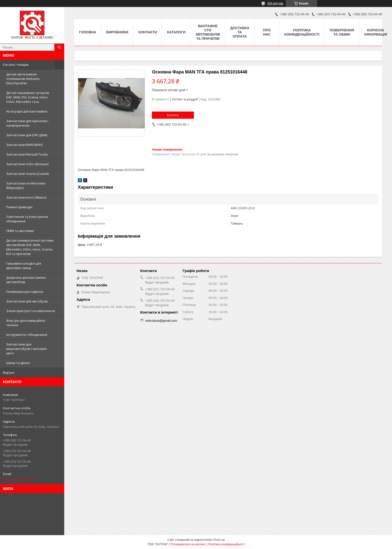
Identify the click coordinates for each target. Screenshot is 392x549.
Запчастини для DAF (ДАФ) (27, 135)
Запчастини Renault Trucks (27, 154)
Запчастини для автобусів (27, 301)
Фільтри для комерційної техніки (26, 323)
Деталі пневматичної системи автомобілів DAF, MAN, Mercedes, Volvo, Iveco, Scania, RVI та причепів (30, 247)
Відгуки (9, 372)
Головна (88, 32)
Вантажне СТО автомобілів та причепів (208, 32)
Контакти (148, 32)
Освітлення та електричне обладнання (27, 219)
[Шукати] (59, 47)
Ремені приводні (19, 207)
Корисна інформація (376, 32)
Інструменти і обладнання (27, 335)
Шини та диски (18, 363)
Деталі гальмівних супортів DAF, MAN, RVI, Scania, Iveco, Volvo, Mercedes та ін (28, 97)
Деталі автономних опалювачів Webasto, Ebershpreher (23, 79)
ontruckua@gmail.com (20, 480)
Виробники (117, 32)
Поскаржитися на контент (188, 544)
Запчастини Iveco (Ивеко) (26, 197)
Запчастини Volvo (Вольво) (27, 164)
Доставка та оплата (240, 32)
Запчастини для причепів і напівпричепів (27, 123)
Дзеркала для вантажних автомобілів (26, 280)
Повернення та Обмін (342, 32)
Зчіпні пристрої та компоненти (31, 311)
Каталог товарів (16, 65)
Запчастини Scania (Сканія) (27, 174)
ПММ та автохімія (20, 231)
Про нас (267, 32)
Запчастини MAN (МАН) (24, 145)
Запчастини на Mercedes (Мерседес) (26, 185)
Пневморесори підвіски (25, 292)
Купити (173, 115)
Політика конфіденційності (302, 32)
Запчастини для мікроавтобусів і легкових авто (27, 349)
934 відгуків (275, 3)
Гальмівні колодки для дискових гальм (24, 266)
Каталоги (176, 32)
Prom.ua (219, 540)
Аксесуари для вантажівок (27, 111)
